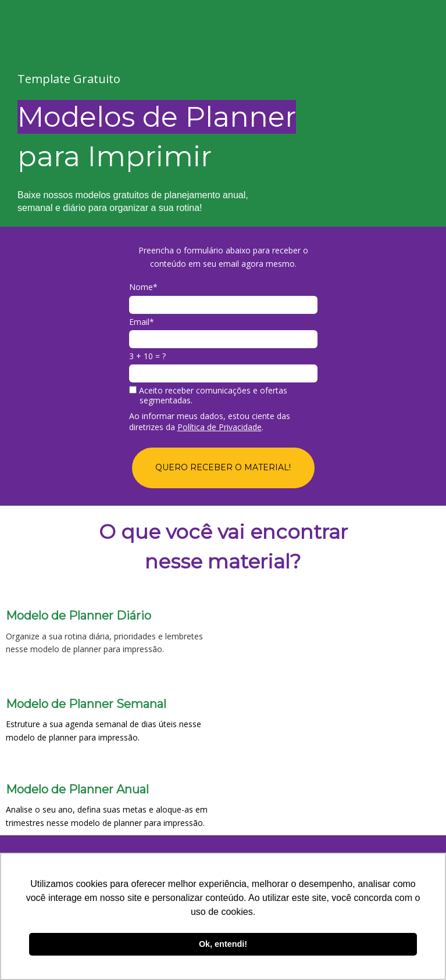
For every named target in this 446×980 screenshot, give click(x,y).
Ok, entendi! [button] (223, 944)
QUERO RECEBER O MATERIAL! (223, 467)
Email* (142, 322)
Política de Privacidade (220, 427)
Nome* (143, 287)
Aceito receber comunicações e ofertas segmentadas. (208, 396)
